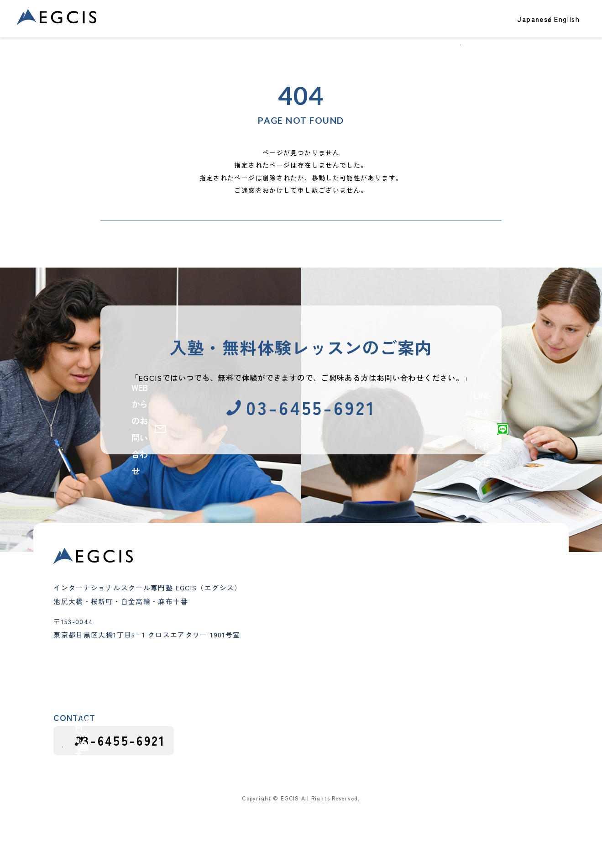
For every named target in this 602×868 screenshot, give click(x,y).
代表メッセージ (357, 643)
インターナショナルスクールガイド (465, 669)
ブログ (510, 26)
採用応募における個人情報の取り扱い (406, 800)
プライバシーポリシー (513, 800)
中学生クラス (262, 656)
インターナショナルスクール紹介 (461, 619)
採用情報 (424, 702)
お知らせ (423, 631)
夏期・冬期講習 (266, 694)
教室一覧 (410, 26)
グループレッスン (270, 706)
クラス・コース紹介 (347, 26)
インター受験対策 (270, 681)
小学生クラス (262, 643)
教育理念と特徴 (357, 631)
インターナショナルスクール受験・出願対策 (475, 650)
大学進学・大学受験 (440, 594)
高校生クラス (262, 668)
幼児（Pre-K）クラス (276, 631)
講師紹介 (347, 668)
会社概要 (347, 656)
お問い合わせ (561, 26)
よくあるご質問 (357, 681)
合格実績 (292, 26)
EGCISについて (459, 26)
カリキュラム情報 (437, 682)
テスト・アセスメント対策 (451, 606)
